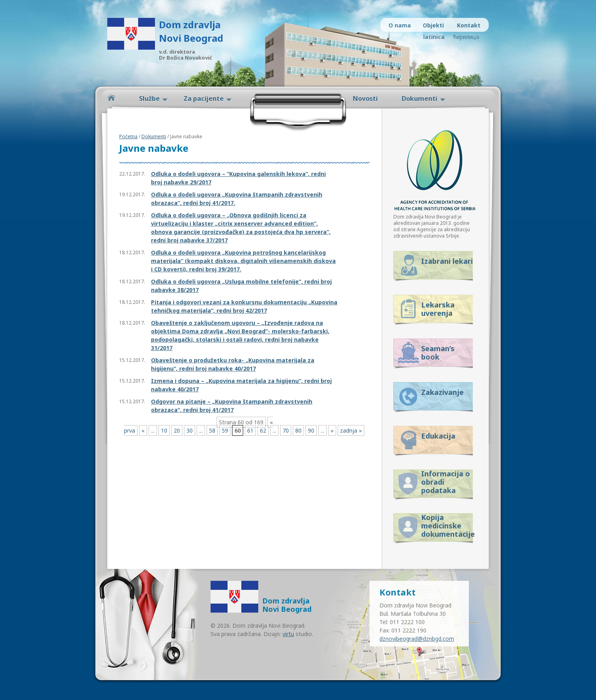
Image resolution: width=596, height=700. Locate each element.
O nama (400, 25)
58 (212, 430)
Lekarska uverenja (438, 309)
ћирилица (466, 37)
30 (190, 430)
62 (263, 430)
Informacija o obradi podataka (446, 481)
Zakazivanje (442, 392)
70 (286, 430)
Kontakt (469, 25)
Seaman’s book (438, 353)
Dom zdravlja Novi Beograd (191, 31)
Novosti (365, 99)
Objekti (433, 25)
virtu (288, 634)
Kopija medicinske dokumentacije (447, 524)
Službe (149, 99)
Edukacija (438, 436)
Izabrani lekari (447, 261)
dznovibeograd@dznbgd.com (417, 639)
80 (298, 430)
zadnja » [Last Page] (351, 430)
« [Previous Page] (143, 430)
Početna (111, 98)
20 (177, 430)
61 (250, 430)
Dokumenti (420, 99)
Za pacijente (204, 99)
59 (225, 430)
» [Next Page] (332, 430)
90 (311, 430)
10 (164, 430)
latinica (434, 37)
